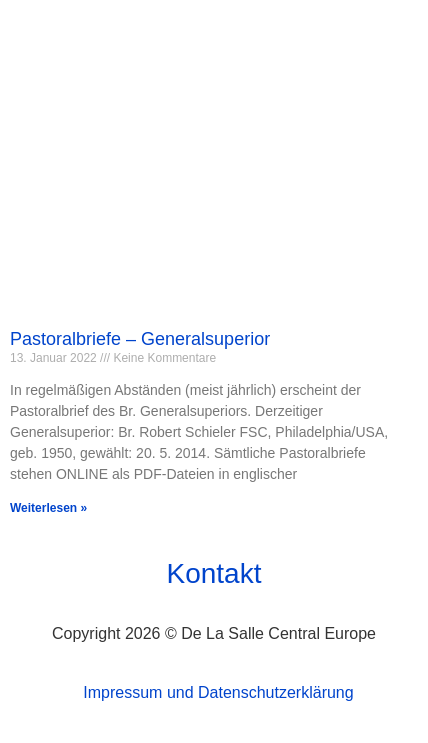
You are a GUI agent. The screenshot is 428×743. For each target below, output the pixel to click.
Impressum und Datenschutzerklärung (218, 692)
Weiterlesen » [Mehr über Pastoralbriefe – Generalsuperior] (48, 508)
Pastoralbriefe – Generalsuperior (140, 339)
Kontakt (214, 573)
